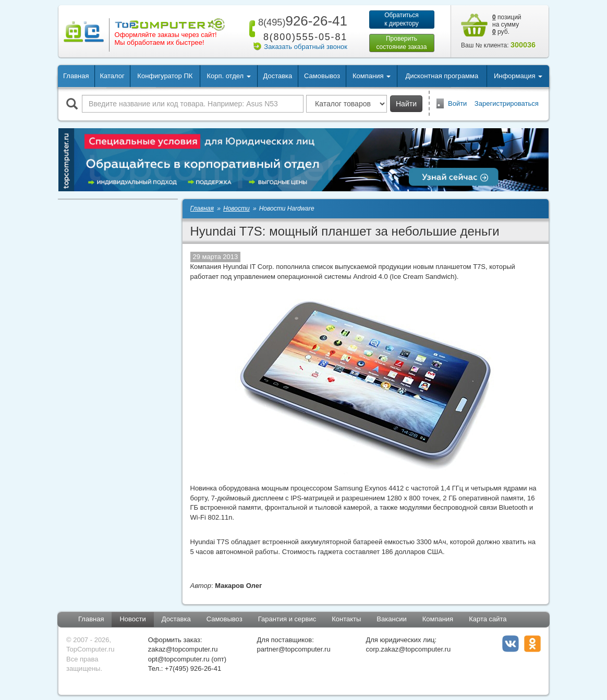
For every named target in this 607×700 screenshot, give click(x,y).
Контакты (346, 619)
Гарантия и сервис (287, 619)
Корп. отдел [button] (228, 76)
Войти (457, 103)
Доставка (277, 76)
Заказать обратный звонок (306, 47)
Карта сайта (488, 619)
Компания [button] (372, 76)
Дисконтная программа (442, 76)
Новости (132, 619)
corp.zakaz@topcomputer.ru (408, 649)
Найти (406, 104)
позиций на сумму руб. (507, 24)
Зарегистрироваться (507, 103)
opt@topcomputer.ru (179, 659)
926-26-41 (301, 21)
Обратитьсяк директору (402, 19)
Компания (438, 619)
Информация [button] (518, 76)
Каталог (112, 76)
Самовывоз (322, 76)
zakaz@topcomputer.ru (183, 649)
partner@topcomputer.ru (294, 649)
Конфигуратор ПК (165, 76)
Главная (76, 76)
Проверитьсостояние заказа (401, 43)
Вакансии (391, 619)
